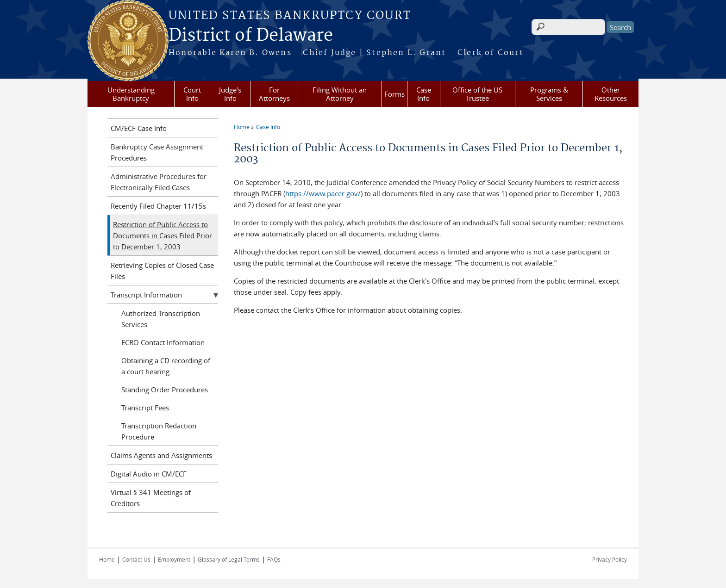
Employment (174, 559)
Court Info (192, 94)
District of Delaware (251, 36)
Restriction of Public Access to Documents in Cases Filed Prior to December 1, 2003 (163, 235)
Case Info (424, 94)
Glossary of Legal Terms (229, 559)
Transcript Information (146, 295)
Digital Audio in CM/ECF (149, 474)
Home (242, 127)
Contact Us (136, 559)
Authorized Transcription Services (161, 319)
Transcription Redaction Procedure (159, 431)
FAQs (274, 559)
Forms (394, 94)
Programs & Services (549, 94)
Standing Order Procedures (165, 390)
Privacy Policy (610, 559)
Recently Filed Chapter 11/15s (158, 206)
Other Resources (611, 94)
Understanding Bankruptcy (131, 94)
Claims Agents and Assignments (161, 455)
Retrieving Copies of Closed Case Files (162, 271)
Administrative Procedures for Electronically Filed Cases (159, 182)
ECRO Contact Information (163, 342)
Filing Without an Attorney (340, 94)
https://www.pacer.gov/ (323, 193)
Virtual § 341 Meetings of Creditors (151, 498)
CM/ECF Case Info (139, 128)
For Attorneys (274, 94)
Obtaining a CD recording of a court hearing (166, 366)
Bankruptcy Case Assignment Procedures (157, 152)
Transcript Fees (145, 408)
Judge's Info (230, 94)
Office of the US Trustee (477, 94)
